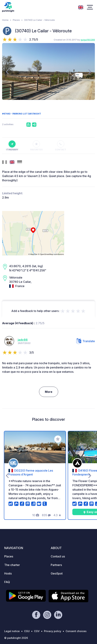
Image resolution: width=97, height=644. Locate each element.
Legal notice (12, 631)
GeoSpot (57, 573)
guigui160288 (88, 40)
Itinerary (12, 146)
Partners (56, 565)
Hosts (8, 573)
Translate (86, 341)
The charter (12, 565)
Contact (61, 146)
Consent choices (76, 631)
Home (5, 20)
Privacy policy (53, 631)
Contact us (58, 556)
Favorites (36, 146)
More (49, 392)
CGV (37, 631)
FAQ (7, 582)
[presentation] (7, 71)
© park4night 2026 (16, 638)
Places (16, 20)
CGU (27, 631)
